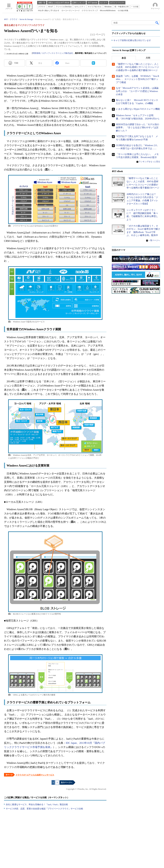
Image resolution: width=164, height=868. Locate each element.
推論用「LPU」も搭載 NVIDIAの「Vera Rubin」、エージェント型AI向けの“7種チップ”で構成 (138, 79)
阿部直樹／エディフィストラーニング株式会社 (53, 53)
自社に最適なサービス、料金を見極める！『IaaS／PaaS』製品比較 (37, 804)
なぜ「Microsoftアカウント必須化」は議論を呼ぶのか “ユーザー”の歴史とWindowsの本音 (137, 91)
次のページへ (67, 782)
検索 (157, 23)
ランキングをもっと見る (149, 162)
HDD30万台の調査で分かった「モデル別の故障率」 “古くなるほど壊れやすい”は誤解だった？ (137, 127)
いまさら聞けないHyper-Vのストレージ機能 (138, 109)
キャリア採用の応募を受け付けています (132, 40)
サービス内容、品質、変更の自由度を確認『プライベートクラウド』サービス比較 (44, 809)
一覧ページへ (154, 240)
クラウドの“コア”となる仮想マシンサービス (35, 775)
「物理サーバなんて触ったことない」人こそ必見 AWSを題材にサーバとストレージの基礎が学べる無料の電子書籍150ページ (137, 67)
